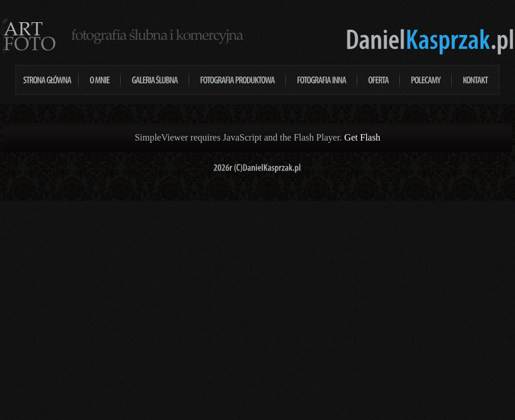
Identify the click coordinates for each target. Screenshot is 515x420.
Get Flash (363, 137)
